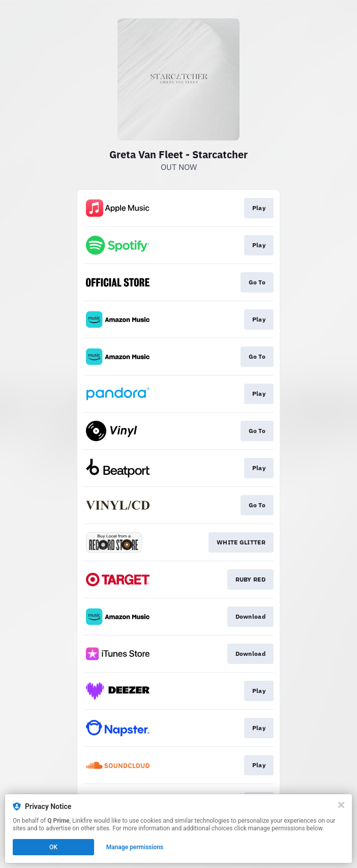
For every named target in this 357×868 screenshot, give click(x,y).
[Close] (341, 805)
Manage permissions (135, 847)
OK (53, 847)
